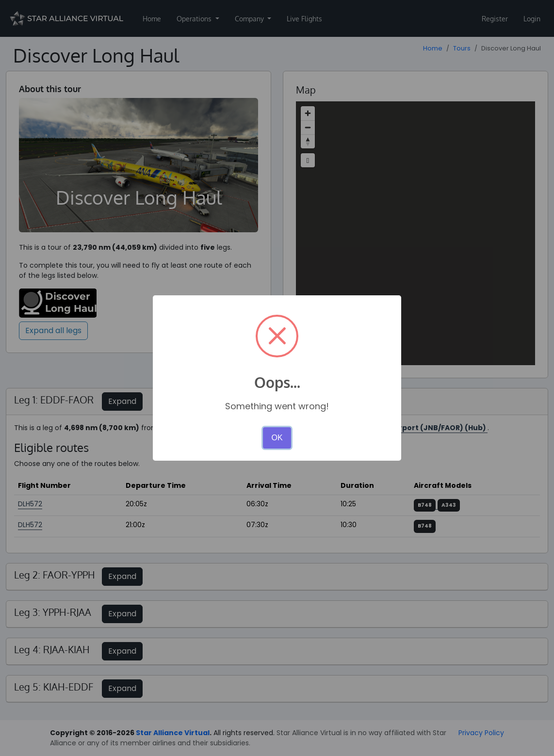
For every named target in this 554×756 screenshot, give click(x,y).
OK (277, 438)
